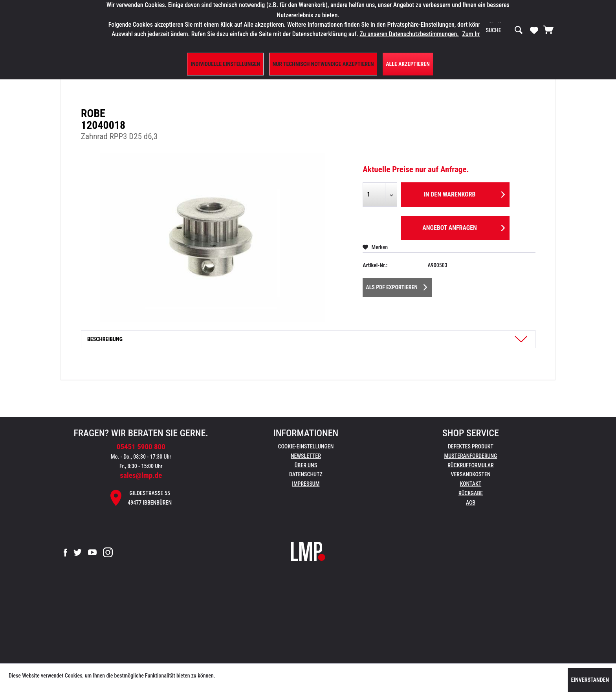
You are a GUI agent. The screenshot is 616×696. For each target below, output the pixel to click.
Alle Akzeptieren (408, 64)
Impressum (306, 484)
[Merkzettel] (534, 30)
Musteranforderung (471, 456)
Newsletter (306, 456)
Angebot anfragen (464, 227)
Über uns (306, 465)
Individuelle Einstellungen (225, 64)
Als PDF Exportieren (396, 286)
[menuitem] (504, 30)
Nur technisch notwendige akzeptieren (323, 64)
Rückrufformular (470, 465)
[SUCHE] (504, 30)
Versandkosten (470, 474)
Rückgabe (471, 493)
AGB (471, 503)
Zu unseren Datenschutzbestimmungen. (409, 34)
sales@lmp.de (141, 475)
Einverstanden (590, 680)
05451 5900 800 (141, 447)
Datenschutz (306, 474)
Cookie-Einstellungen (306, 446)
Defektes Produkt (471, 446)
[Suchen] (519, 30)
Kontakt (471, 484)
